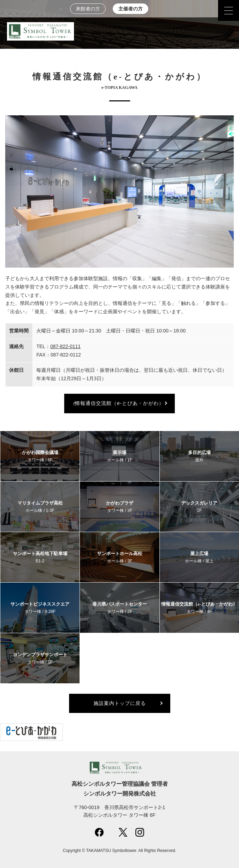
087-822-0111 (65, 346)
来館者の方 (88, 9)
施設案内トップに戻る (120, 703)
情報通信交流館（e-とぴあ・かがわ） (119, 403)
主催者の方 (130, 9)
